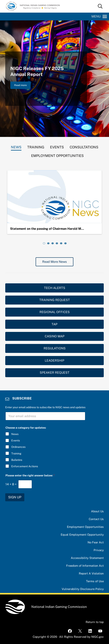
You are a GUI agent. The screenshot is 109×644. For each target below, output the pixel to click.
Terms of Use (95, 581)
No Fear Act (96, 542)
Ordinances (18, 447)
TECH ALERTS (55, 288)
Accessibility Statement (87, 558)
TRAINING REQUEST (55, 300)
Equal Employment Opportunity (82, 535)
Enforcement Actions (25, 466)
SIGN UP (15, 497)
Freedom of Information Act (85, 566)
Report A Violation (91, 573)
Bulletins (17, 460)
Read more (22, 86)
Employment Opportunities (85, 527)
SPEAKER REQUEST (55, 373)
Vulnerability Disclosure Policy (83, 589)
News (15, 434)
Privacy (99, 550)
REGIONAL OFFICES (55, 312)
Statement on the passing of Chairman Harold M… (47, 229)
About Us (97, 511)
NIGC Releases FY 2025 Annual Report (37, 71)
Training (16, 453)
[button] (96, 17)
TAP (54, 324)
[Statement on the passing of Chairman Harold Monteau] (54, 197)
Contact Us (96, 519)
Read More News (54, 262)
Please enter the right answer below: (30, 475)
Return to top (95, 622)
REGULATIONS (55, 348)
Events (16, 440)
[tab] (16, 146)
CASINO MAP (55, 336)
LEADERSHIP (54, 361)
